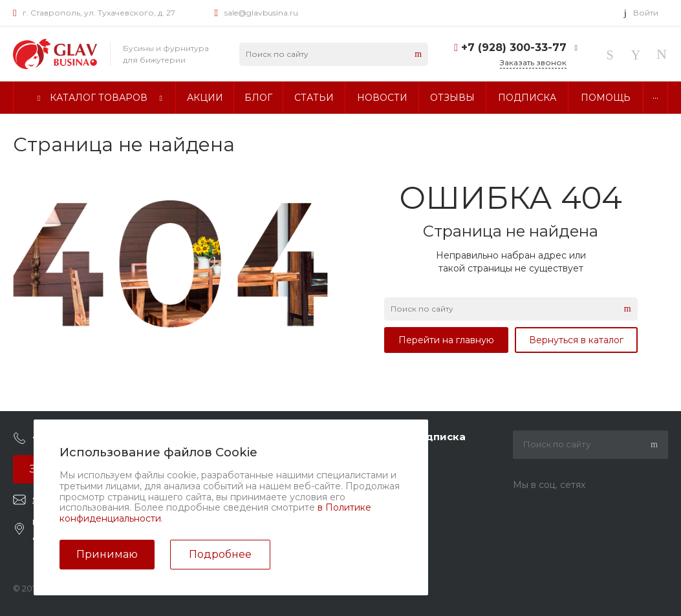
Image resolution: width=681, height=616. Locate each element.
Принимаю (107, 554)
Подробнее (220, 554)
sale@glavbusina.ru (261, 13)
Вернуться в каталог (576, 340)
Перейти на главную (446, 340)
